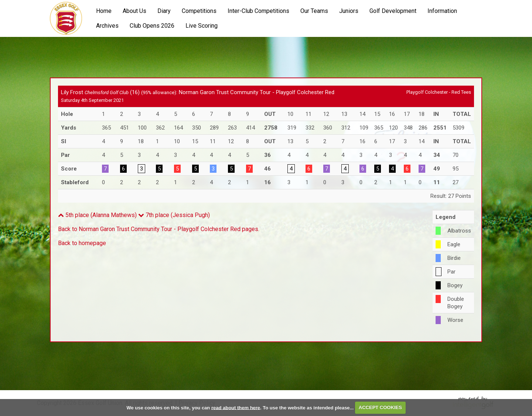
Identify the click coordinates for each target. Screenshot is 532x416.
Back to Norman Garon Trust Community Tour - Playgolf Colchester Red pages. (159, 229)
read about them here (236, 407)
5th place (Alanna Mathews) (97, 215)
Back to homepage (82, 243)
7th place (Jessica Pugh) (174, 215)
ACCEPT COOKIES (380, 407)
